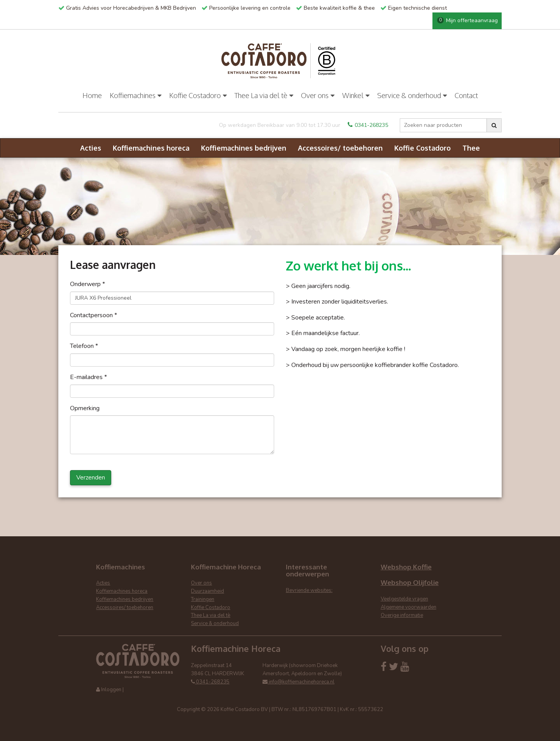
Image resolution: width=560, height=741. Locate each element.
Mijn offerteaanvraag (467, 20)
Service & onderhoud (412, 95)
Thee (471, 148)
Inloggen (111, 690)
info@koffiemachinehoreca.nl (298, 682)
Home (92, 95)
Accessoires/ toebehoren (340, 148)
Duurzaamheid (207, 591)
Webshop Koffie (406, 567)
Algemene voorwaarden (409, 607)
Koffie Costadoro (198, 95)
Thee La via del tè (264, 95)
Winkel (356, 95)
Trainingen (203, 599)
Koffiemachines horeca (151, 148)
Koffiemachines (136, 95)
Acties (91, 148)
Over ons (318, 95)
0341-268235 (368, 125)
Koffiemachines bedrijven (244, 148)
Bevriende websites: (309, 590)
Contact (466, 95)
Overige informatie (402, 615)
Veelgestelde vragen (404, 599)
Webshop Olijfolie (410, 582)
